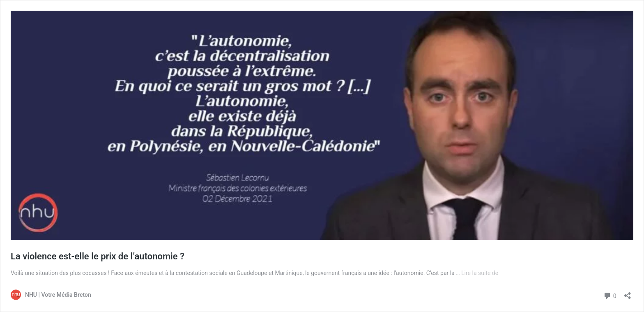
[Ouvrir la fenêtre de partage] (628, 293)
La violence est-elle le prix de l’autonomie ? (98, 256)
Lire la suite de (480, 273)
